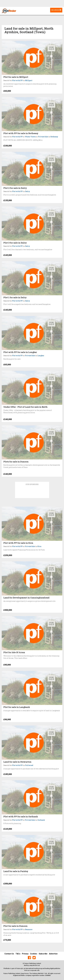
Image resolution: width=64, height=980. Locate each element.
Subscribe (43, 954)
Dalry (28, 191)
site (38, 970)
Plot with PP (17, 80)
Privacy (25, 954)
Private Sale (43, 137)
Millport (29, 80)
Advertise (53, 954)
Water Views (30, 137)
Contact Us (9, 954)
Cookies (34, 954)
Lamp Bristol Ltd (34, 965)
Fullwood (29, 765)
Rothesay (54, 137)
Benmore (29, 929)
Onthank (41, 820)
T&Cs (18, 954)
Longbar (41, 356)
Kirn (39, 546)
